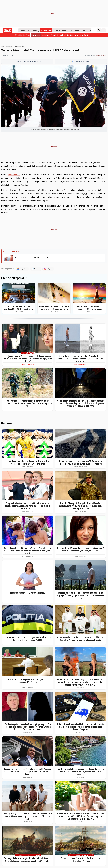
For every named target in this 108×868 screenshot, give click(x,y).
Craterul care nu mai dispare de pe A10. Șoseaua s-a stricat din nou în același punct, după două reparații (80, 462)
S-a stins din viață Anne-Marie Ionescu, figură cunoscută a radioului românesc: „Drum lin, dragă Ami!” (80, 549)
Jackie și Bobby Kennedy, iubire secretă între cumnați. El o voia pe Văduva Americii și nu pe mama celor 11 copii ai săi (28, 816)
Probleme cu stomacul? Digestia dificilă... (28, 593)
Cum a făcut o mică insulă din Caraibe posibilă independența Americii (80, 860)
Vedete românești (28, 364)
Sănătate (70, 35)
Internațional (36, 35)
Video (65, 30)
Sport (84, 30)
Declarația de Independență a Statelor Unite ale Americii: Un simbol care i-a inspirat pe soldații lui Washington (28, 860)
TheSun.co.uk (14, 175)
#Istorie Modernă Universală (28, 855)
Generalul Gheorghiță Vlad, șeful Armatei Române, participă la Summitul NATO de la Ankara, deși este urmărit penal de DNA (80, 506)
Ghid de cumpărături (14, 278)
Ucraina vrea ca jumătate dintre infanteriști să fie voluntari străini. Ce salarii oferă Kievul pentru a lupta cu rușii (28, 403)
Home (3, 46)
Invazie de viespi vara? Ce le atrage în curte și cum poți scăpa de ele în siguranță (54, 308)
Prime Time (74, 30)
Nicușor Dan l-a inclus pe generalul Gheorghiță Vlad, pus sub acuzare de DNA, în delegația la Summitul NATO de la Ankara (28, 772)
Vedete (57, 30)
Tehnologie (55, 35)
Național (63, 35)
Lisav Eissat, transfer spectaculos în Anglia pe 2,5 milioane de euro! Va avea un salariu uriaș (28, 462)
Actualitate (46, 30)
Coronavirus (79, 35)
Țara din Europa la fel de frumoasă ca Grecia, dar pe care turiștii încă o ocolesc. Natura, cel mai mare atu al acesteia (80, 772)
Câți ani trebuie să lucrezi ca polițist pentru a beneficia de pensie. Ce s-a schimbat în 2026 (28, 639)
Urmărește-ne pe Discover (81, 61)
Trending (35, 30)
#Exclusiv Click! (28, 353)
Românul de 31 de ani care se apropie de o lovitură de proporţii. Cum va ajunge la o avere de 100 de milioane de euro (80, 595)
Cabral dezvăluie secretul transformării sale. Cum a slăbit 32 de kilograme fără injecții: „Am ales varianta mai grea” (80, 359)
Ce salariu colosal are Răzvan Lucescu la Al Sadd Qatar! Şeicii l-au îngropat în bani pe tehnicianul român (80, 639)
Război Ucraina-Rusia (22, 35)
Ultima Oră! (24, 30)
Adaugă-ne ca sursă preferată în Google (27, 61)
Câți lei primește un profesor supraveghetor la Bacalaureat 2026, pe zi (28, 681)
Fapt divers (46, 35)
